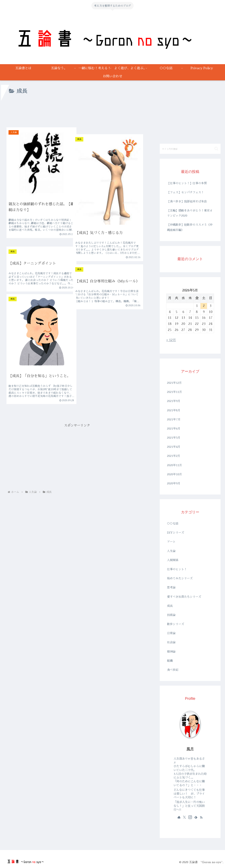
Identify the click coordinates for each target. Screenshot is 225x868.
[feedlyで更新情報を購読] (196, 817)
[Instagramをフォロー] (190, 817)
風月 (190, 749)
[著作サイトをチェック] (179, 817)
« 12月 (171, 340)
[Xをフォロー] (184, 817)
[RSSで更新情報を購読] (201, 817)
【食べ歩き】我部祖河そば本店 (187, 201)
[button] (216, 149)
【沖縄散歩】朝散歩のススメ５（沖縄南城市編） (190, 227)
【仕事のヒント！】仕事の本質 (187, 183)
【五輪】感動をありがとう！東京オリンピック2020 (190, 213)
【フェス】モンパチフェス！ (185, 192)
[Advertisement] (77, 113)
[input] (190, 149)
